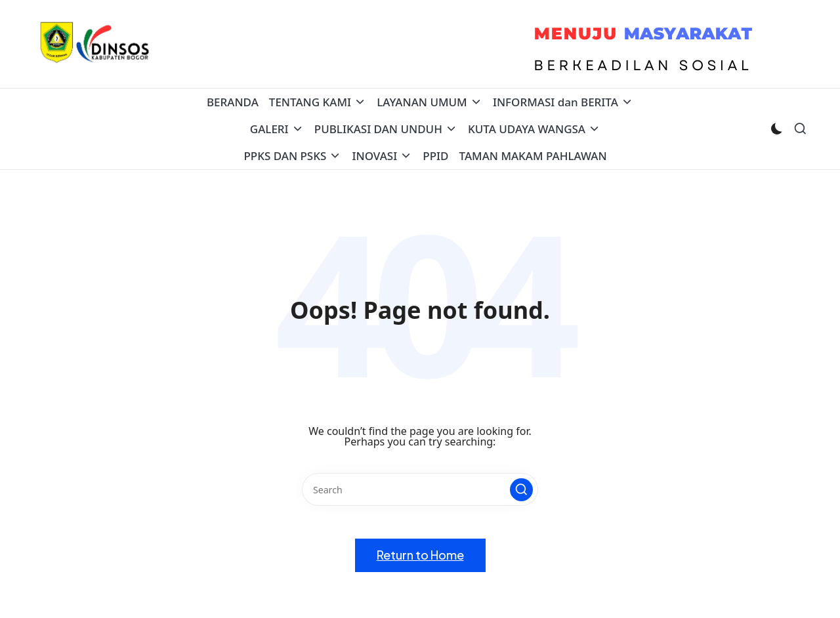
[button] (521, 490)
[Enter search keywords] (420, 489)
